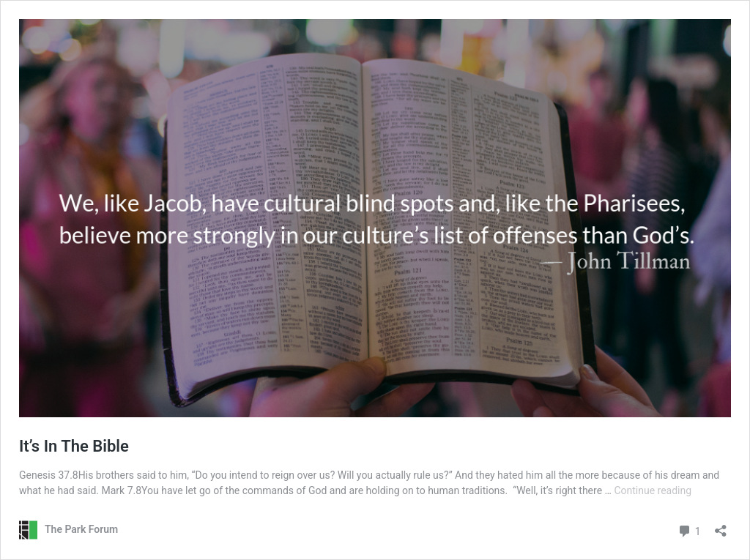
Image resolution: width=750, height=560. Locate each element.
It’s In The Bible (74, 446)
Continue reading (653, 490)
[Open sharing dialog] (721, 526)
